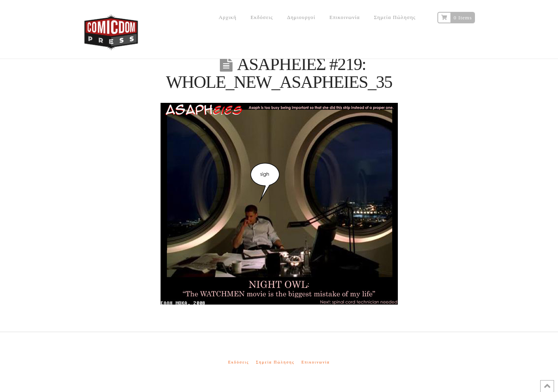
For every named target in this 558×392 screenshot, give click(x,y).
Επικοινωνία (316, 362)
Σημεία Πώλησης (275, 362)
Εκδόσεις (239, 362)
